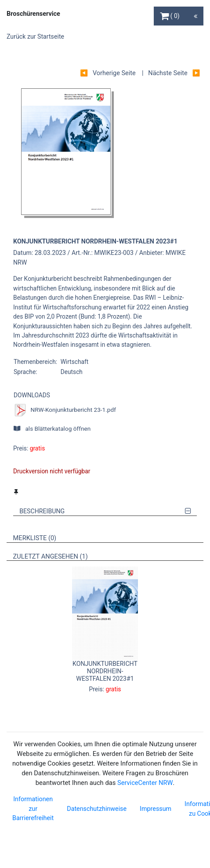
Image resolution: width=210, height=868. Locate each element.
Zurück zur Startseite (35, 36)
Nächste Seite (168, 73)
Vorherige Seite (114, 73)
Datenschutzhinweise (97, 809)
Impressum (156, 809)
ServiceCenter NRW (145, 783)
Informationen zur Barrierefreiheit (33, 808)
